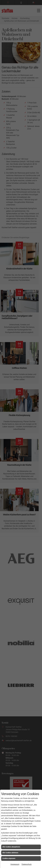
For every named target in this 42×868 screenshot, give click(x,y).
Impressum (15, 864)
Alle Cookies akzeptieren (11, 847)
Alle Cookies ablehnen (10, 853)
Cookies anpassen (9, 858)
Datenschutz (27, 864)
